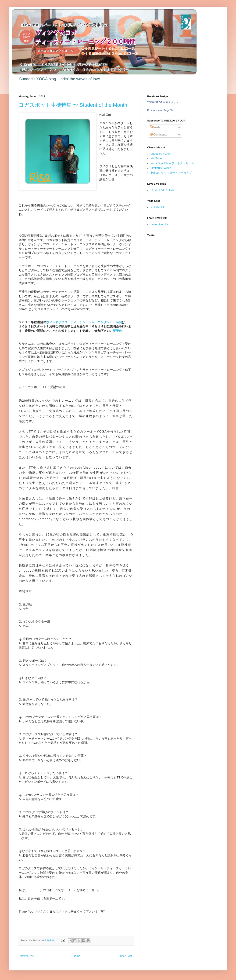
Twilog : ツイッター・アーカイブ (171, 173)
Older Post (125, 956)
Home (77, 956)
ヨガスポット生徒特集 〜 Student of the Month (73, 105)
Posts (155, 127)
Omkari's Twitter (161, 168)
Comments (158, 135)
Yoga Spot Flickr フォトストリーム (172, 163)
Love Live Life (159, 224)
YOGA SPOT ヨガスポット (163, 102)
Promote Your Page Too (161, 110)
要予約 (117, 331)
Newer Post (27, 956)
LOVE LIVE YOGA (162, 190)
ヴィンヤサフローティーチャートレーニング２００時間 (84, 322)
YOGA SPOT (159, 207)
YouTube (156, 158)
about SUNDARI (161, 154)
